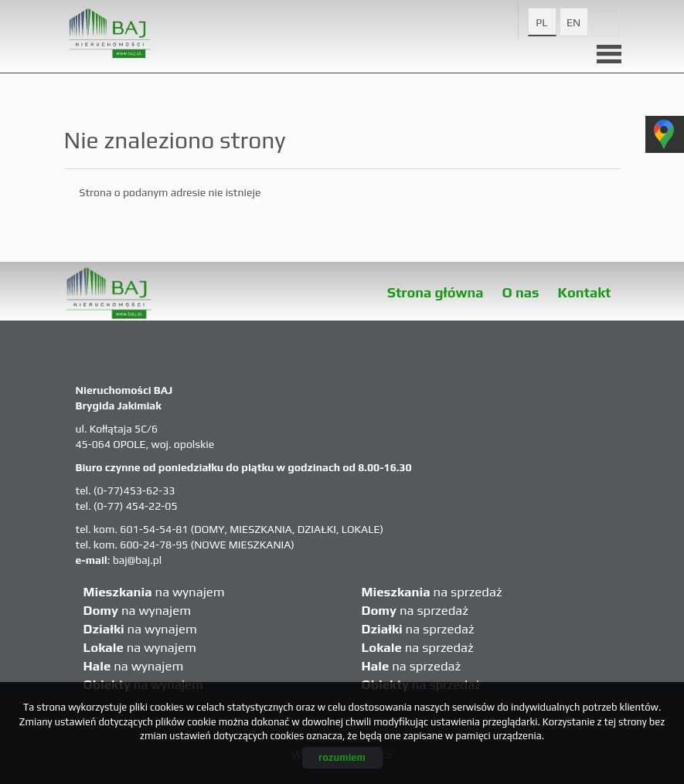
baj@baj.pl (138, 560)
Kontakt (585, 292)
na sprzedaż (432, 592)
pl (541, 22)
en (573, 22)
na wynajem (154, 592)
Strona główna (436, 292)
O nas (521, 292)
